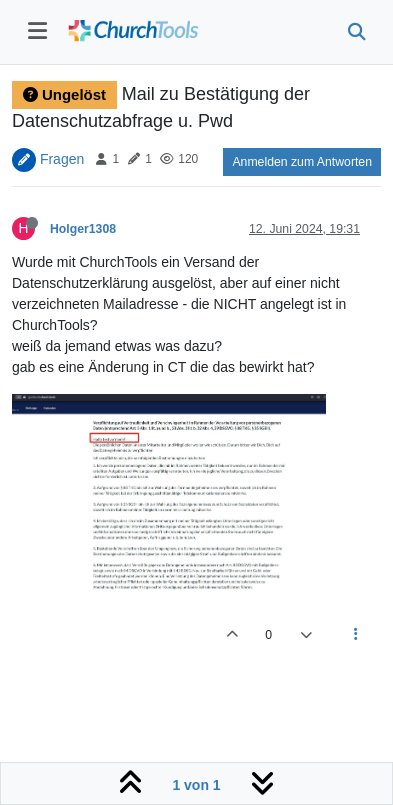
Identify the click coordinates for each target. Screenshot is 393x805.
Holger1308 (83, 229)
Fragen (62, 158)
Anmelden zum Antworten (302, 162)
